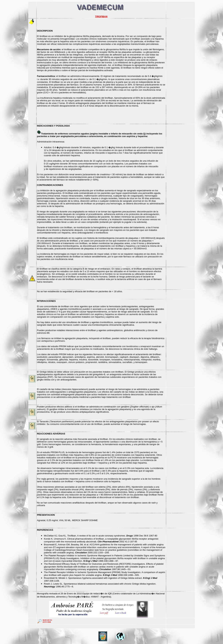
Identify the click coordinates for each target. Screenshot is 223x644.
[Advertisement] (180, 71)
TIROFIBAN (101, 16)
